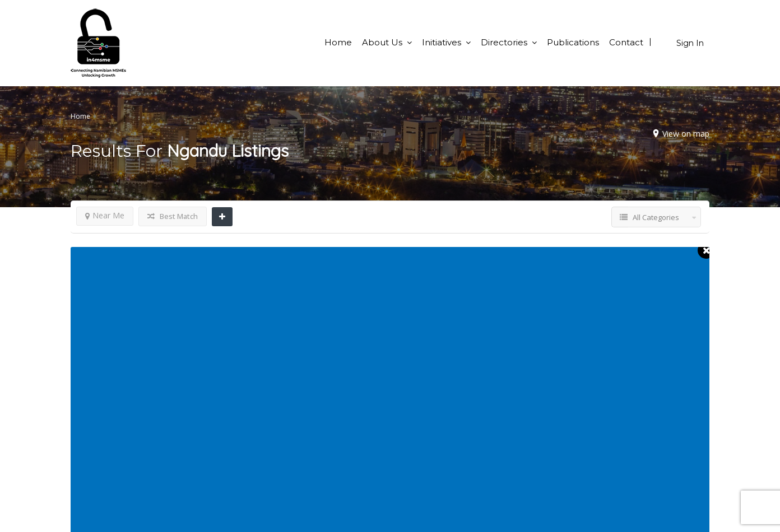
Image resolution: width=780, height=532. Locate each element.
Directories (504, 42)
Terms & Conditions (436, 470)
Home (338, 42)
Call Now (163, 300)
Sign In (690, 43)
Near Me (105, 215)
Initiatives (442, 42)
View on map (683, 134)
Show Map (225, 300)
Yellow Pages (589, 441)
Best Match (173, 216)
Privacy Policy (426, 485)
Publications (573, 42)
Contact (626, 42)
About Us (382, 42)
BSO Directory (591, 427)
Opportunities (425, 427)
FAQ (407, 441)
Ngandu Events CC (186, 264)
